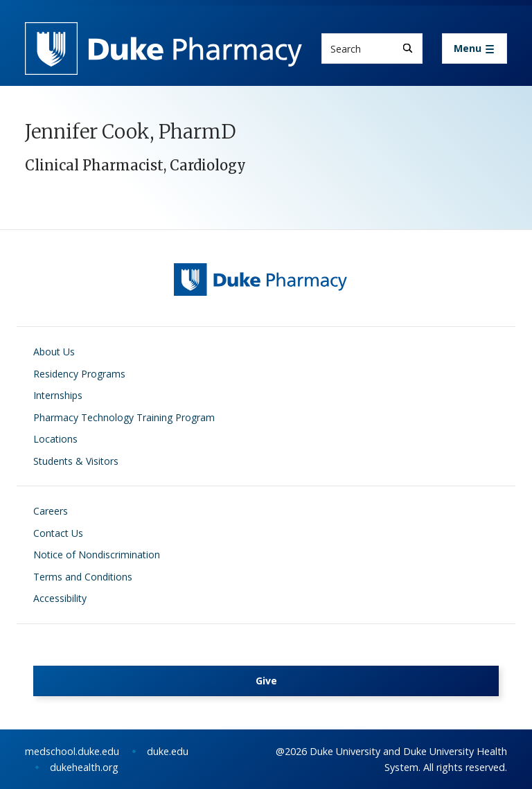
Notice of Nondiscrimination (97, 555)
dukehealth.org (84, 767)
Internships (58, 395)
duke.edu (168, 751)
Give (266, 681)
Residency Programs (79, 374)
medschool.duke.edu (72, 751)
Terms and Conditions (83, 577)
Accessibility (60, 598)
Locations (55, 439)
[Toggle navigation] (475, 48)
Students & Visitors (76, 461)
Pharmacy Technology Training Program (124, 417)
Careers (51, 511)
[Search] (408, 48)
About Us (54, 352)
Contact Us (58, 533)
